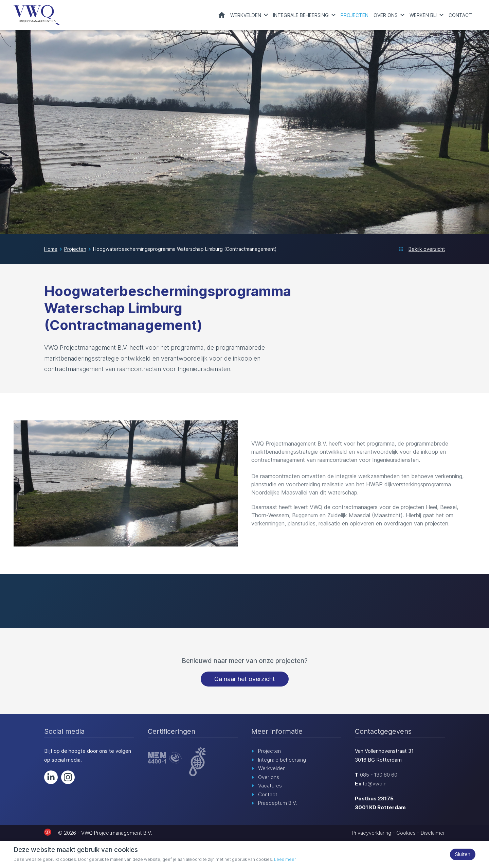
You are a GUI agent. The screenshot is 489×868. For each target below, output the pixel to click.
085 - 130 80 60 (379, 775)
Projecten (355, 15)
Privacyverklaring (372, 833)
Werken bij (423, 15)
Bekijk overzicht (427, 249)
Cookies (406, 833)
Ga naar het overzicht (245, 679)
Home (222, 15)
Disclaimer (433, 833)
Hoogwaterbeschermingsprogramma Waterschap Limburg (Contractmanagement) (185, 249)
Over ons (386, 15)
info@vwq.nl (373, 784)
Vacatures (270, 786)
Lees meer (285, 859)
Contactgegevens (383, 732)
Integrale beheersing (301, 15)
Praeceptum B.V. (278, 803)
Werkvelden (246, 15)
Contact (460, 15)
